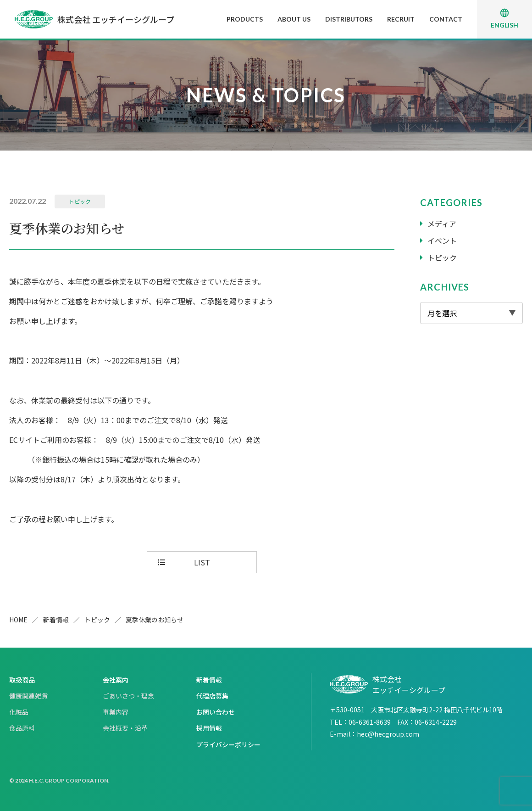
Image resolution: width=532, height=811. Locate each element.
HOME (18, 620)
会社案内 (116, 680)
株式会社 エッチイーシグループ (94, 19)
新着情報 (56, 620)
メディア (442, 224)
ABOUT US (294, 19)
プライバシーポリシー (228, 744)
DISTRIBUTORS (349, 19)
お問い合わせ (216, 712)
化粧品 (19, 712)
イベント (442, 241)
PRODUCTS (245, 19)
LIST (202, 562)
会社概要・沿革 (125, 728)
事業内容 (116, 712)
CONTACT (446, 19)
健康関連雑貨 (28, 696)
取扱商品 (22, 680)
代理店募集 (212, 696)
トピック (80, 201)
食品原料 (22, 728)
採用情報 (209, 728)
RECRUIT (401, 19)
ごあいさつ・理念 (128, 696)
